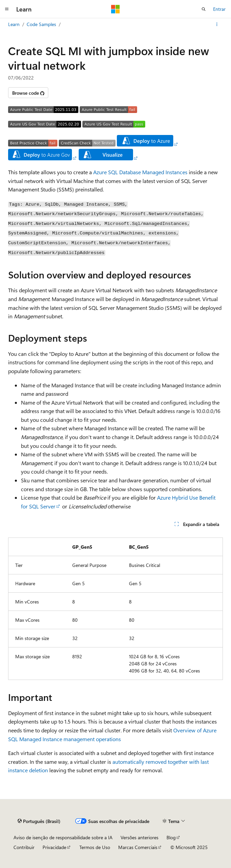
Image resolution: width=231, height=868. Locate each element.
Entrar (219, 9)
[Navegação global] (7, 9)
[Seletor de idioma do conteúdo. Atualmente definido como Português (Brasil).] (39, 821)
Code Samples (41, 24)
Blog (171, 837)
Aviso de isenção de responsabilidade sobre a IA (63, 837)
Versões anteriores (139, 837)
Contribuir (24, 847)
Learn (14, 24)
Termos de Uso (95, 847)
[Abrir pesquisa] (204, 9)
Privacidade (54, 847)
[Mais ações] (217, 24)
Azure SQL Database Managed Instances (140, 172)
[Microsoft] (115, 9)
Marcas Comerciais (138, 847)
